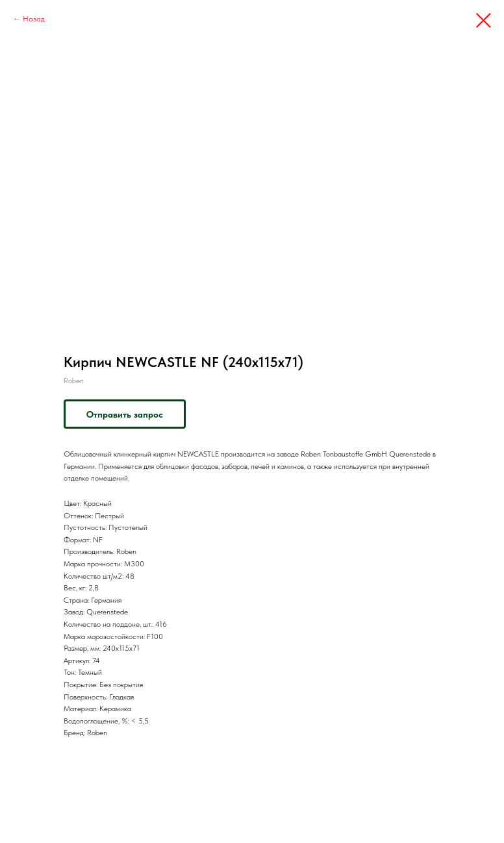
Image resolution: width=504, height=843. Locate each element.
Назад (34, 19)
